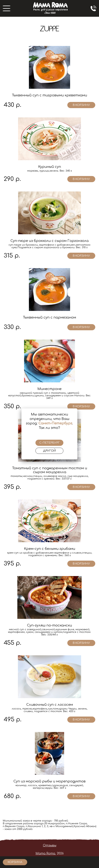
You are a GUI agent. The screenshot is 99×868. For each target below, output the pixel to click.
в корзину (81, 105)
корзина (15, 862)
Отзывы (50, 845)
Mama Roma (45, 853)
